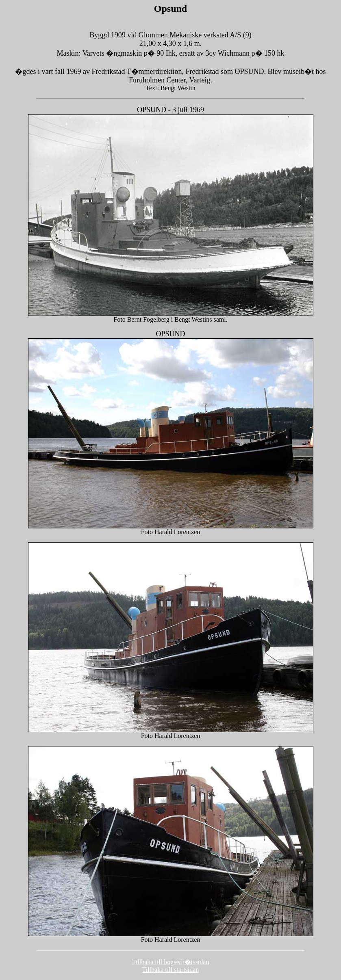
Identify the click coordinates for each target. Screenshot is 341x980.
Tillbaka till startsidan (171, 970)
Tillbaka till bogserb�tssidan (171, 962)
